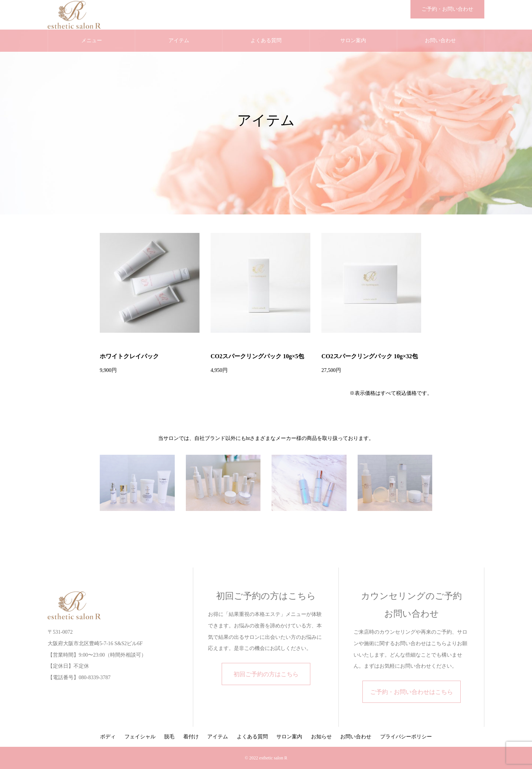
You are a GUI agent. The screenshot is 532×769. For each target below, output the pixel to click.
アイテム (179, 40)
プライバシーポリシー (406, 737)
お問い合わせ (440, 40)
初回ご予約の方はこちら (266, 674)
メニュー (92, 40)
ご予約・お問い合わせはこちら (412, 692)
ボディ (108, 737)
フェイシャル (140, 737)
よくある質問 (266, 40)
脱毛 (169, 737)
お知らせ (321, 737)
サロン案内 (353, 40)
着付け (191, 737)
